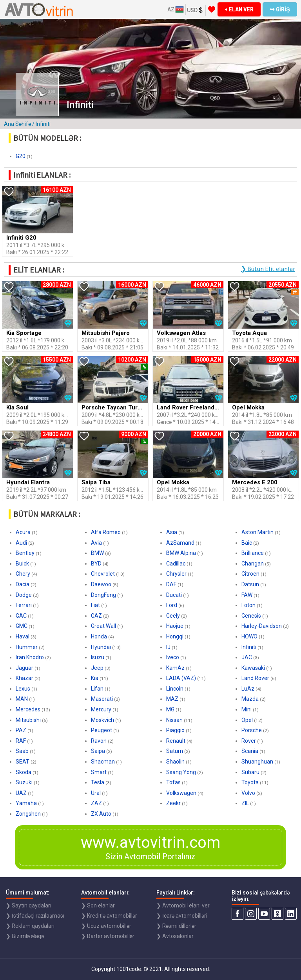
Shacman (103, 762)
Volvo (248, 793)
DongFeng (103, 595)
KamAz (175, 668)
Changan (253, 564)
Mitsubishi (28, 720)
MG (170, 709)
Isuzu (98, 657)
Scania (250, 751)
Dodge (24, 595)
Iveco (173, 657)
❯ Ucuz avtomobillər (106, 926)
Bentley (25, 553)
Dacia (23, 584)
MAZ (172, 699)
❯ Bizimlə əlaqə (25, 936)
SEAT (23, 762)
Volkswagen (181, 793)
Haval (23, 636)
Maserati (102, 699)
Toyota (250, 782)
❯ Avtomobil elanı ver (183, 905)
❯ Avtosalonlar (175, 936)
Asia (172, 532)
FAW (247, 595)
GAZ (96, 616)
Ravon (99, 741)
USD (195, 10)
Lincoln (175, 689)
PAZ (21, 730)
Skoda (24, 772)
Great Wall (103, 626)
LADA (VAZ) (181, 678)
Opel (247, 720)
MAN (22, 699)
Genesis (251, 616)
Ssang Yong (181, 772)
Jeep (97, 668)
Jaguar (24, 668)
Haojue (175, 626)
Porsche (252, 730)
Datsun (250, 584)
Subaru (250, 772)
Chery (23, 574)
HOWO (249, 636)
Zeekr (173, 803)
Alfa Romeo (106, 532)
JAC (247, 657)
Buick (22, 564)
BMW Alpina (181, 553)
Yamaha (26, 803)
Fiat (95, 605)
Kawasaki (253, 668)
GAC (21, 616)
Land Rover (255, 678)
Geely (173, 616)
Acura (23, 532)
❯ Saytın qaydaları (29, 905)
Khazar (24, 678)
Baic (247, 543)
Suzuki (24, 782)
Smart (99, 772)
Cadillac (176, 564)
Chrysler (176, 574)
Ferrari (24, 605)
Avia (96, 543)
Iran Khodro (30, 657)
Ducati (174, 595)
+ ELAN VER (239, 9)
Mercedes (28, 709)
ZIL (245, 803)
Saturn (175, 751)
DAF (171, 584)
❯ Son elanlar (98, 905)
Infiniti (249, 647)
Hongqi (175, 636)
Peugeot (102, 730)
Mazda (250, 699)
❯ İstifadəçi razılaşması (35, 916)
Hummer (27, 647)
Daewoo (101, 584)
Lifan (97, 689)
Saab (22, 751)
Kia (95, 678)
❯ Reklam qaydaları (30, 926)
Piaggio (175, 730)
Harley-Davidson (262, 626)
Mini (247, 709)
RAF (21, 741)
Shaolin (175, 762)
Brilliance (253, 553)
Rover (249, 741)
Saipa (98, 751)
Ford (172, 605)
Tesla (98, 782)
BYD (96, 564)
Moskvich (102, 720)
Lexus (23, 689)
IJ (168, 647)
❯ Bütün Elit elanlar (268, 269)
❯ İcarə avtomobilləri (182, 916)
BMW (97, 553)
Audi (21, 543)
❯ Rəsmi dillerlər (176, 926)
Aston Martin (257, 532)
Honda (99, 636)
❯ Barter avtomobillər (108, 936)
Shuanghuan (257, 762)
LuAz (248, 689)
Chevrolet (103, 574)
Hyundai (101, 647)
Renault (176, 741)
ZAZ (96, 803)
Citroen (250, 574)
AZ (176, 9)
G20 (21, 156)
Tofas (173, 782)
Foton (248, 605)
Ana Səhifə (17, 124)
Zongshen (28, 814)
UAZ (21, 793)
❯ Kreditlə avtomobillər (109, 916)
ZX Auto (101, 814)
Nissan (174, 720)
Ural (96, 793)
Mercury (101, 709)
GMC (22, 626)
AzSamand (180, 543)
